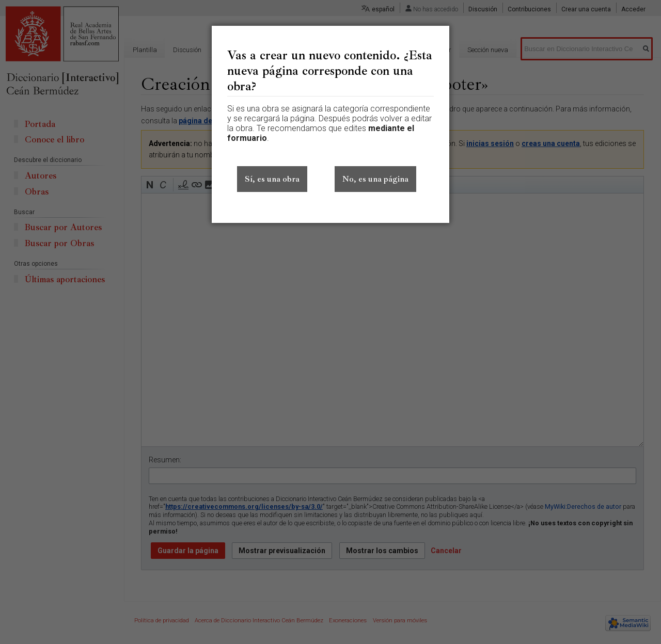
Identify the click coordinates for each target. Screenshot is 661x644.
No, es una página (375, 179)
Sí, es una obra (272, 179)
